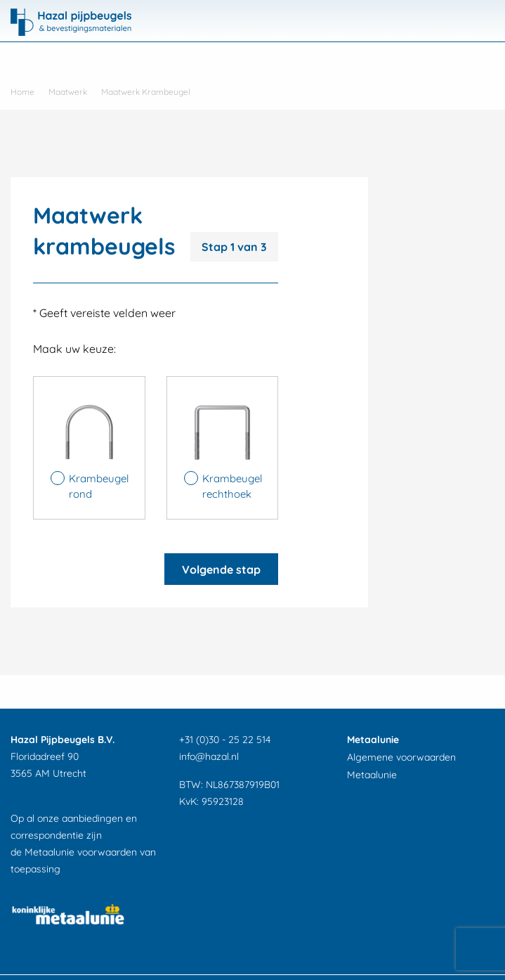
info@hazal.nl (209, 756)
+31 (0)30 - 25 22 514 (225, 740)
